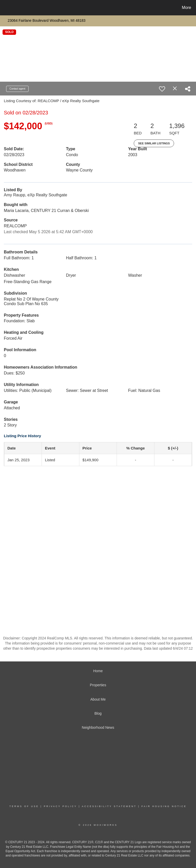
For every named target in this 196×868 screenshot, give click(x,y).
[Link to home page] (5, 8)
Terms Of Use (24, 806)
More (187, 8)
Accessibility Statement (109, 806)
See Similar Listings (154, 143)
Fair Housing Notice (164, 806)
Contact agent (17, 89)
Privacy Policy (60, 806)
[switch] (162, 89)
